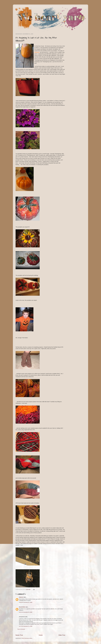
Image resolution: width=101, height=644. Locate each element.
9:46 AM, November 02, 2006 (26, 602)
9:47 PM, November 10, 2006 (26, 626)
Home (41, 635)
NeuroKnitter (22, 607)
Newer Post (19, 635)
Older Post (62, 635)
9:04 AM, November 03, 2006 (26, 612)
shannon (21, 597)
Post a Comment (21, 629)
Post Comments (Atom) (27, 638)
